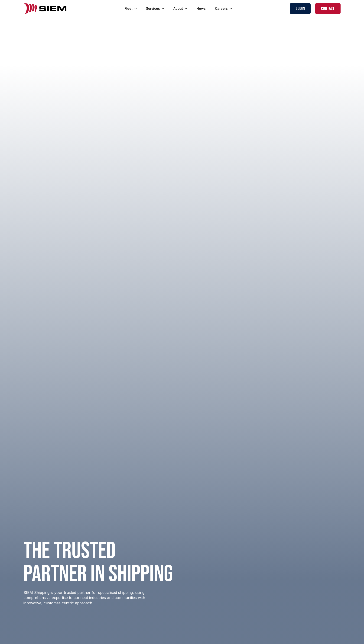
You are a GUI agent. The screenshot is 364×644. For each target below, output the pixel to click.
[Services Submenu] (164, 9)
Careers (221, 8)
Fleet (128, 8)
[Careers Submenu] (232, 9)
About (178, 8)
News (201, 8)
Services (153, 8)
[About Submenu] (187, 9)
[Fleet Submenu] (137, 9)
